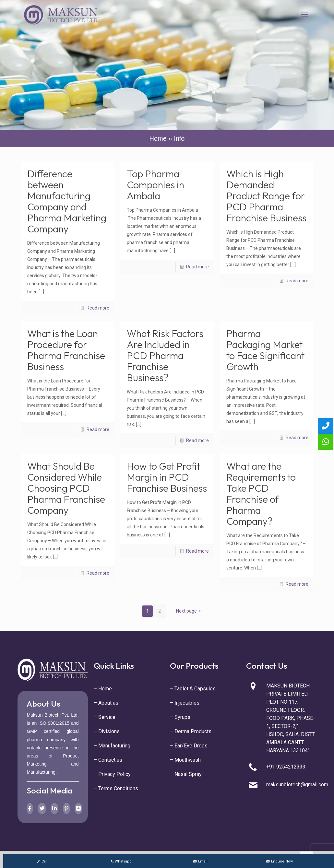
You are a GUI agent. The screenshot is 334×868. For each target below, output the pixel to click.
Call (42, 861)
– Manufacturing (112, 746)
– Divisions (107, 731)
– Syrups (180, 717)
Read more (98, 308)
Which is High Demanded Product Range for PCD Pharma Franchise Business (266, 196)
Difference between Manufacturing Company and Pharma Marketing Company (67, 201)
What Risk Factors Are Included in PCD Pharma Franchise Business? (165, 356)
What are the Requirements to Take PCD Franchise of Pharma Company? (261, 494)
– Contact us (108, 760)
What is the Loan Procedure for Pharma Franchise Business (66, 350)
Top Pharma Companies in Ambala (155, 185)
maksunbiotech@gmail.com (297, 785)
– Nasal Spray (186, 774)
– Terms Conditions (116, 788)
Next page (190, 611)
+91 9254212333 (286, 767)
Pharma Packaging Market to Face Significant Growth (265, 350)
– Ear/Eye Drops (189, 746)
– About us (106, 703)
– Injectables (185, 703)
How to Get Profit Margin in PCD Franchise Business (167, 477)
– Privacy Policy (112, 774)
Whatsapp (121, 861)
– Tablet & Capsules (193, 689)
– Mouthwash (185, 760)
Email (200, 861)
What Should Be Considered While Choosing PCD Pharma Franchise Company (66, 488)
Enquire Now (279, 861)
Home (158, 138)
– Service (105, 717)
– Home (103, 689)
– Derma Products (191, 731)
